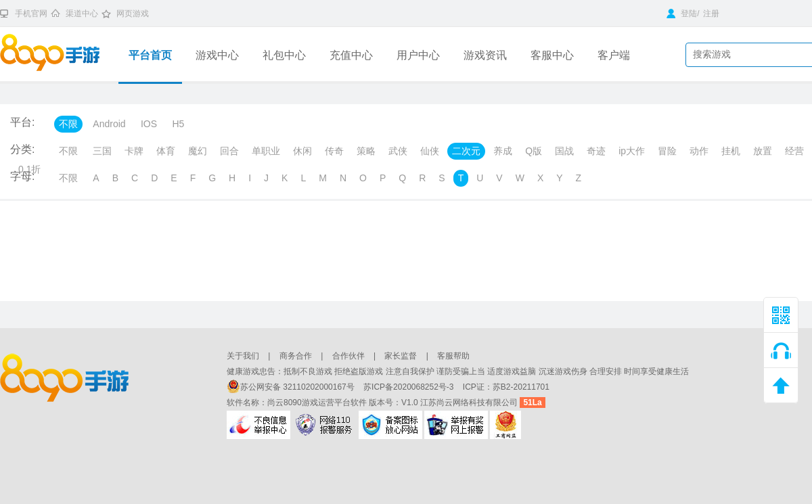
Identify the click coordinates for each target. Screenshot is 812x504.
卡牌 (134, 151)
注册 (711, 14)
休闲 (302, 151)
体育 (166, 151)
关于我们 (243, 356)
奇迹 (596, 151)
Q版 (534, 151)
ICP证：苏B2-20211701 (506, 387)
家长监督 (401, 356)
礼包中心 (284, 55)
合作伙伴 (348, 356)
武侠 (398, 151)
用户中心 (418, 55)
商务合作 (296, 356)
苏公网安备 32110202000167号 (292, 387)
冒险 (667, 151)
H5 (178, 124)
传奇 (334, 151)
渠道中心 (82, 14)
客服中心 (552, 55)
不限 (68, 124)
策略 (366, 151)
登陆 (682, 14)
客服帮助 (453, 356)
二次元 (466, 151)
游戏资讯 (485, 55)
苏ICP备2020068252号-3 (410, 387)
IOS (149, 124)
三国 (102, 151)
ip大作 (632, 151)
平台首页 (150, 55)
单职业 (266, 151)
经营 (794, 151)
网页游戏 (133, 14)
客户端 (614, 55)
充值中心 (351, 55)
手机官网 (31, 14)
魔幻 (198, 151)
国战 (564, 151)
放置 (763, 151)
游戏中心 (217, 55)
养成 (503, 151)
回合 (229, 151)
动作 (699, 151)
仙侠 (430, 151)
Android (109, 124)
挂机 (731, 151)
